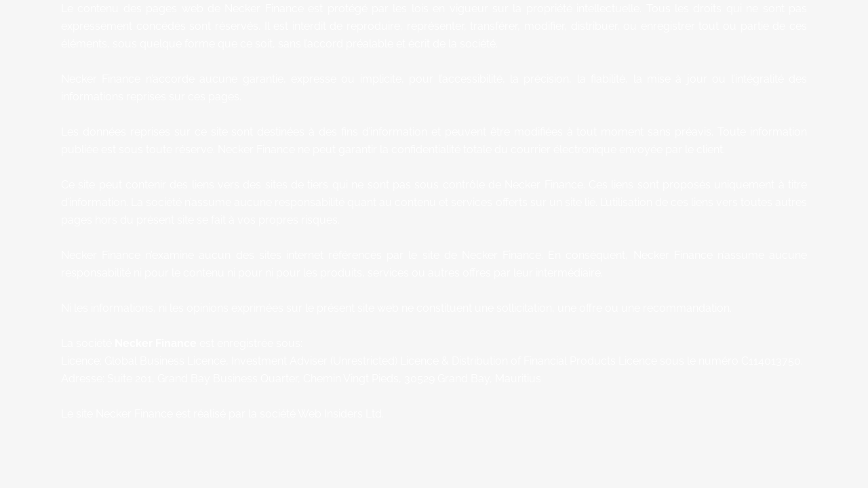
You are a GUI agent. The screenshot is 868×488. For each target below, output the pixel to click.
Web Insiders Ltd (340, 414)
